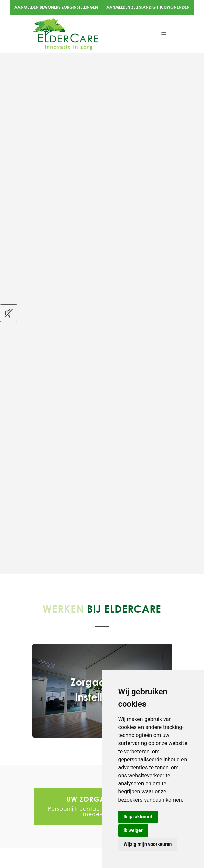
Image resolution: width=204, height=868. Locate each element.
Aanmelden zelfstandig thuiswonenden (148, 7)
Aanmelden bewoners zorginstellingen (56, 7)
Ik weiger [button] (133, 830)
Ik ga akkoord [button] (138, 817)
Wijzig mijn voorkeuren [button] (148, 844)
